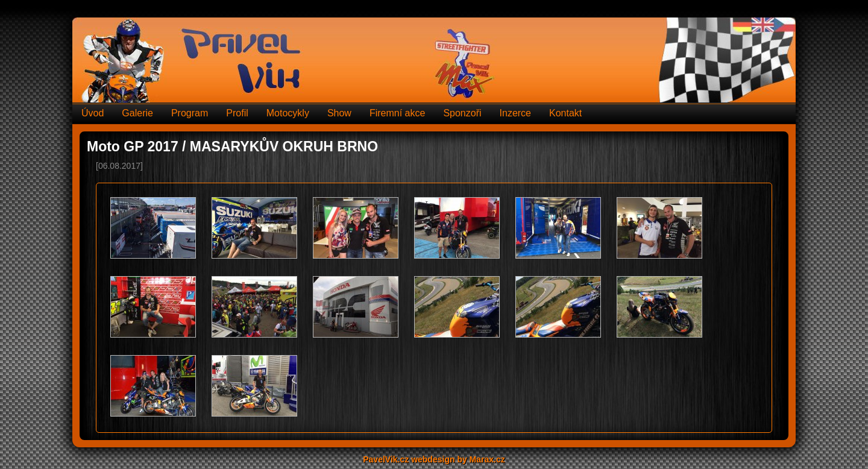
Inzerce (515, 113)
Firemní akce (397, 113)
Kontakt (565, 113)
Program (190, 113)
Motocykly (288, 113)
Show (339, 113)
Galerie (137, 113)
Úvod (93, 113)
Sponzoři (462, 113)
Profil (237, 113)
